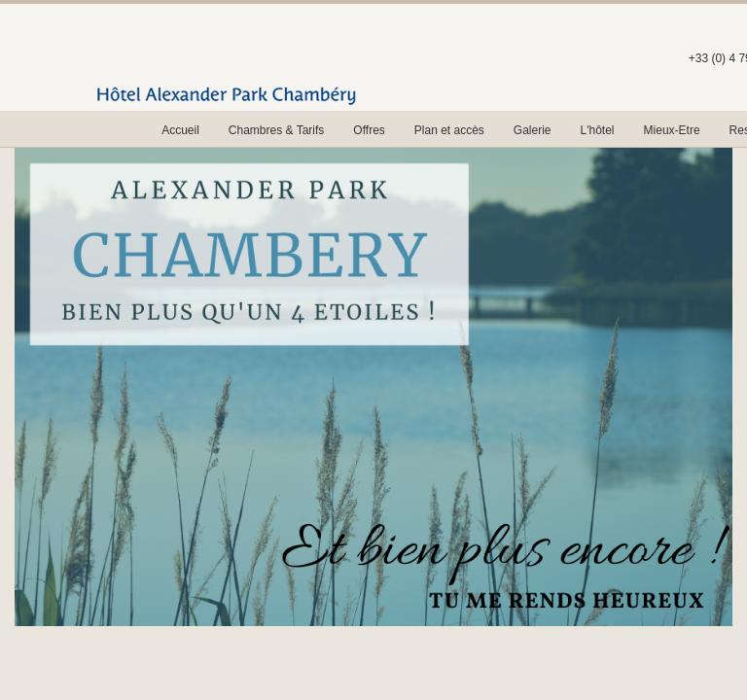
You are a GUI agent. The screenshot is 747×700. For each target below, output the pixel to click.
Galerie (533, 130)
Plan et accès (449, 130)
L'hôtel (598, 130)
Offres (369, 130)
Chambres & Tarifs (276, 130)
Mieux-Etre (672, 130)
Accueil (180, 130)
